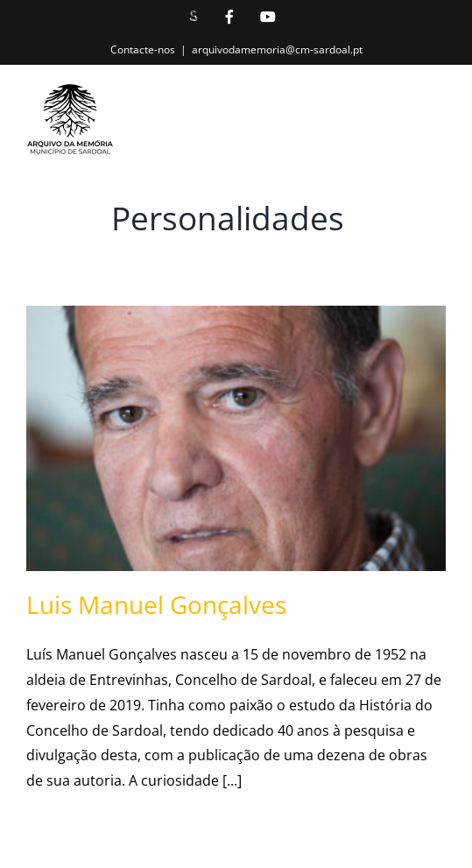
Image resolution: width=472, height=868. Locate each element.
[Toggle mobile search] (401, 127)
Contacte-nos (143, 49)
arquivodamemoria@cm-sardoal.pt (277, 49)
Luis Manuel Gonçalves (156, 604)
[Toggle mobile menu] (437, 127)
